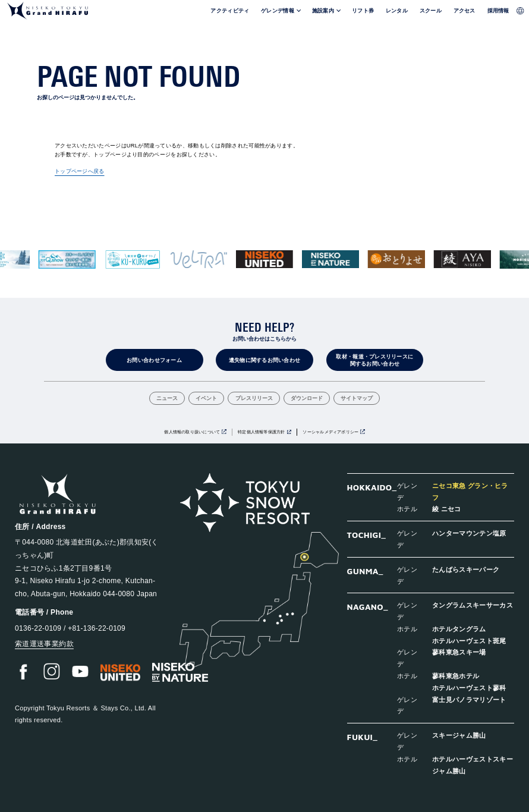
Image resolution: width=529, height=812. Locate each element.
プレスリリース (254, 399)
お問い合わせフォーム (154, 360)
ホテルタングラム (459, 629)
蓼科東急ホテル (456, 676)
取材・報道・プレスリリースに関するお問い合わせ (374, 360)
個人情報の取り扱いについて (192, 432)
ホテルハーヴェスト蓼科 (469, 687)
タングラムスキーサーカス (473, 605)
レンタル (397, 11)
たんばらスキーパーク (466, 569)
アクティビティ (230, 11)
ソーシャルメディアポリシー (330, 432)
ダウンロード (307, 399)
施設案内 (323, 11)
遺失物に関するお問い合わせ (265, 360)
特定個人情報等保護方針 (261, 432)
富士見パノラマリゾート (469, 699)
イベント (206, 399)
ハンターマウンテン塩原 (469, 533)
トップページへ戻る (80, 171)
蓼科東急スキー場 (459, 652)
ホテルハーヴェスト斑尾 (469, 641)
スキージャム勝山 (459, 735)
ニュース (167, 399)
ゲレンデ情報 (278, 11)
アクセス (465, 11)
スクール (431, 11)
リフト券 (363, 11)
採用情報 (498, 11)
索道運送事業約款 (44, 644)
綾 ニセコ (447, 509)
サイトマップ (357, 399)
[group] (67, 259)
